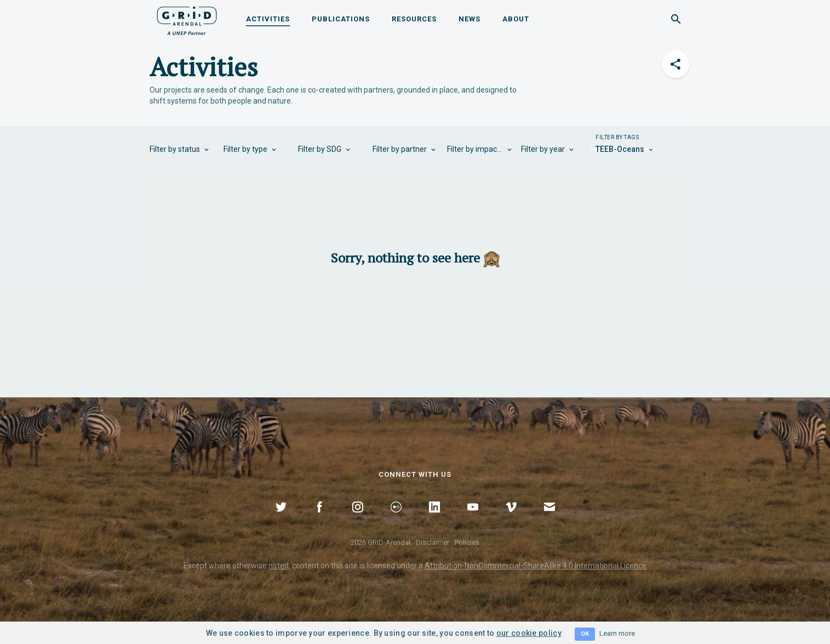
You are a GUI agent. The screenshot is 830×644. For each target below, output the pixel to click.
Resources (414, 19)
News (470, 19)
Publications (341, 19)
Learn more (617, 633)
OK (585, 634)
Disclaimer (433, 542)
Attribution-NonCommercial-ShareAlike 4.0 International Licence (536, 566)
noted (279, 566)
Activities (268, 19)
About (516, 19)
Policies (467, 542)
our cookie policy (529, 633)
